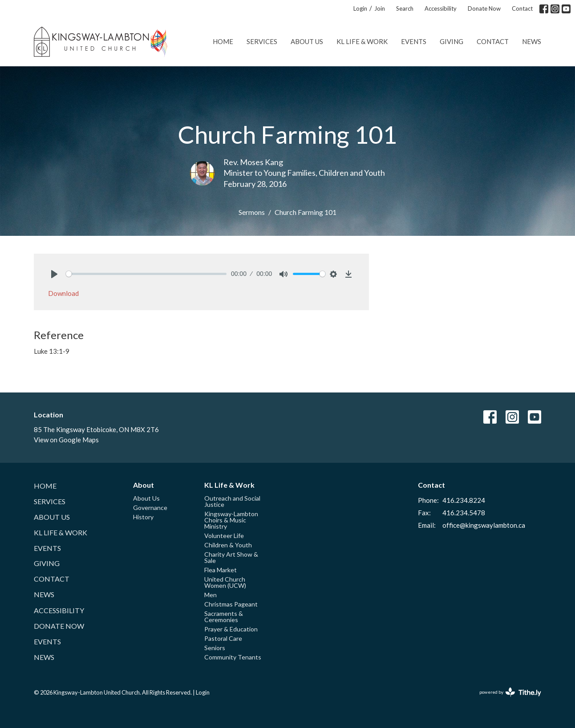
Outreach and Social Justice (232, 501)
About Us (307, 41)
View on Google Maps (66, 440)
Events (414, 41)
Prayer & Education (231, 629)
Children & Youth (228, 545)
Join (380, 8)
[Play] (54, 274)
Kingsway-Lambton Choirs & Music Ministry (231, 520)
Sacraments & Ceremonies (224, 617)
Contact (522, 8)
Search (405, 8)
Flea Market (221, 570)
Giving (451, 41)
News (532, 41)
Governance (150, 508)
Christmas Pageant (231, 604)
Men (211, 595)
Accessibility (441, 8)
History (143, 517)
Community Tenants (233, 657)
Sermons (252, 212)
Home (223, 41)
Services (262, 41)
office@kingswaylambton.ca (484, 525)
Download (63, 293)
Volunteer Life (224, 536)
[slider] (146, 274)
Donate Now (484, 8)
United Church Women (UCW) (225, 582)
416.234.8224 (464, 500)
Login (360, 8)
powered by (510, 692)
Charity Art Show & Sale (231, 557)
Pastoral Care (223, 638)
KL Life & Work (362, 41)
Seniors (215, 648)
